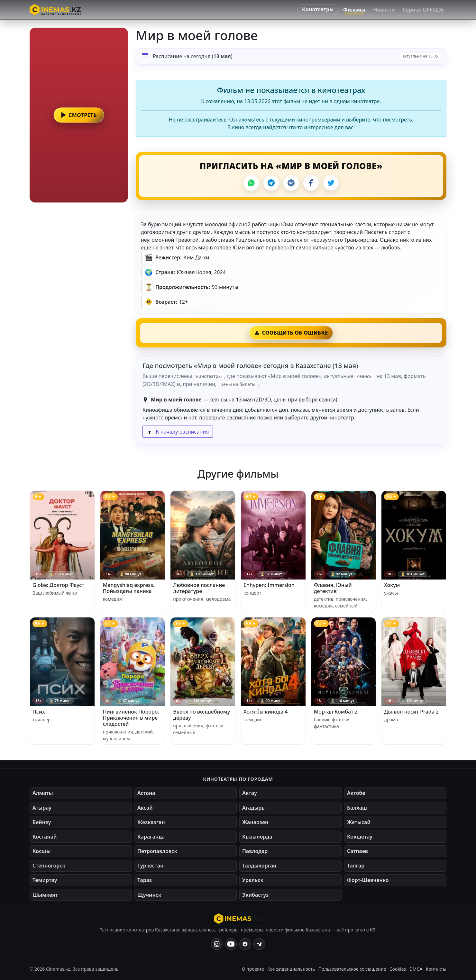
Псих (39, 712)
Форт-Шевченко (368, 880)
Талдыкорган (259, 866)
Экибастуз (255, 895)
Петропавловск (157, 851)
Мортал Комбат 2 (336, 712)
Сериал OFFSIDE (423, 10)
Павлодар (255, 851)
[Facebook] (311, 183)
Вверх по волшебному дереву (201, 715)
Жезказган (151, 822)
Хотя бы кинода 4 (265, 712)
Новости (384, 10)
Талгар (356, 866)
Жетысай (359, 822)
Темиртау (45, 880)
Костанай (45, 837)
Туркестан (150, 866)
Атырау (42, 808)
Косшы (41, 851)
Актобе (356, 793)
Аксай (145, 808)
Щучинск (149, 895)
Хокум (392, 585)
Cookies (398, 969)
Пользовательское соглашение (352, 969)
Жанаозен (255, 822)
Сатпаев (357, 851)
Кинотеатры (318, 9)
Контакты (436, 969)
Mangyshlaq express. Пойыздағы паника (129, 588)
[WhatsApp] (251, 183)
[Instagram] (217, 944)
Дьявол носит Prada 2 (411, 712)
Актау (250, 793)
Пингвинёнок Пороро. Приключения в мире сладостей (131, 718)
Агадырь (253, 808)
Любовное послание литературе (199, 588)
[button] (79, 115)
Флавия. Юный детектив (333, 588)
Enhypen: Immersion (269, 585)
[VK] (291, 183)
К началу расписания (178, 432)
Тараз (145, 880)
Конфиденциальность (291, 969)
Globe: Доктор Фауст (58, 585)
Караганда (151, 837)
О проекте (253, 969)
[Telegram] (271, 183)
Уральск (253, 880)
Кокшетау (360, 837)
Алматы (43, 793)
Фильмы (354, 10)
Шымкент (45, 895)
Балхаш (357, 808)
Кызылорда (257, 837)
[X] (331, 183)
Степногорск (49, 866)
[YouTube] (231, 944)
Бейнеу (42, 822)
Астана (146, 793)
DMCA (416, 969)
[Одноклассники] (259, 944)
